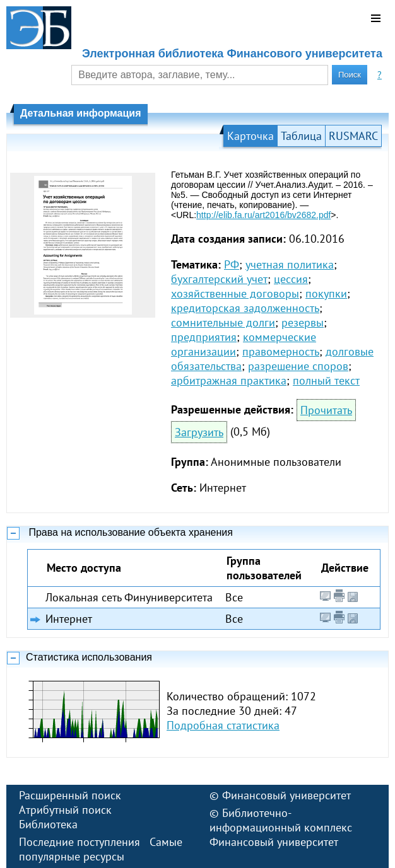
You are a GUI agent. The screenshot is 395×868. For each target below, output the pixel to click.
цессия (291, 279)
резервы (303, 322)
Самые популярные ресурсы (101, 849)
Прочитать (326, 410)
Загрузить (199, 432)
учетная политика (290, 264)
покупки (326, 293)
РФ (232, 264)
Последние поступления (80, 842)
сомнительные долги (223, 322)
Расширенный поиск (70, 795)
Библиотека (48, 824)
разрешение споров (298, 366)
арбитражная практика (229, 380)
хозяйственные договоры (235, 293)
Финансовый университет (286, 795)
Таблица (301, 136)
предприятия (204, 337)
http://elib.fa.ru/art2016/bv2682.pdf (263, 215)
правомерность (281, 351)
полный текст (326, 380)
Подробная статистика (223, 725)
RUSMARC (353, 136)
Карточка (251, 136)
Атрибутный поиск (65, 810)
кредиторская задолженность (245, 308)
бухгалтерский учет (219, 279)
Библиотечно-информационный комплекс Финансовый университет (281, 827)
